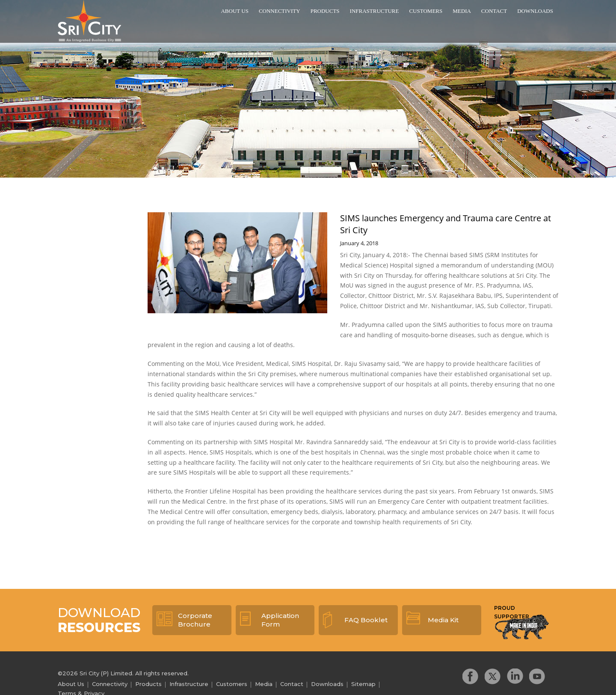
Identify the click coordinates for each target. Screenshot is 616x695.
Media (462, 11)
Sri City (89, 21)
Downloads (535, 11)
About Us (234, 11)
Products (325, 11)
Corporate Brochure (195, 620)
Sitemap (363, 684)
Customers (426, 11)
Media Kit (443, 620)
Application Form (280, 620)
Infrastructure (375, 11)
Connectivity (280, 11)
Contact (494, 11)
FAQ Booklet (366, 620)
